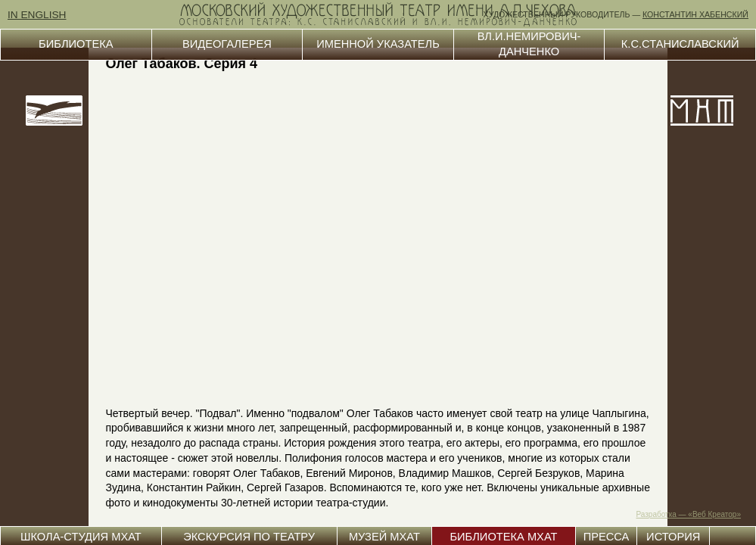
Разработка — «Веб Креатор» (689, 514)
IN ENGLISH (37, 15)
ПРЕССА (607, 537)
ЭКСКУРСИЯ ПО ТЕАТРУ (249, 537)
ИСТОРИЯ (673, 537)
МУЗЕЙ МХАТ (384, 537)
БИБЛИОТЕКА (76, 44)
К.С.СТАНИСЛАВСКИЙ (680, 44)
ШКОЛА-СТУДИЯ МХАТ (81, 537)
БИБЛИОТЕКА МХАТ (503, 537)
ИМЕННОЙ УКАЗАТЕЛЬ (378, 44)
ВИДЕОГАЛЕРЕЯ (227, 44)
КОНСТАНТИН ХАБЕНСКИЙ (695, 14)
